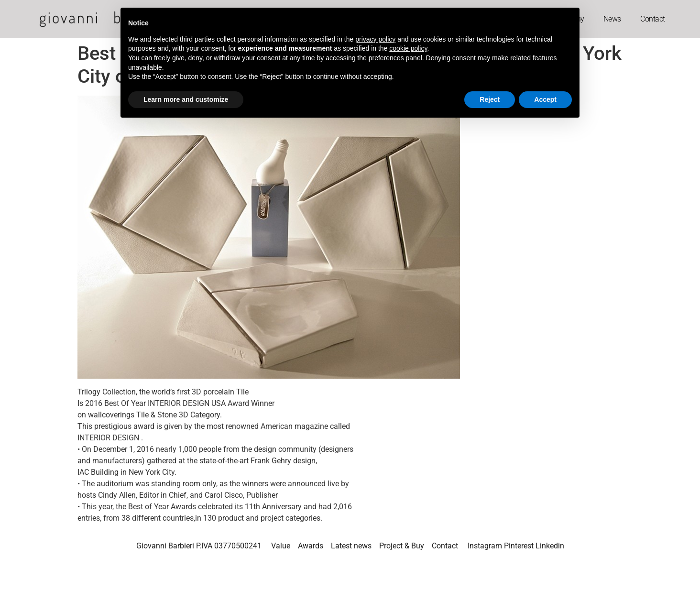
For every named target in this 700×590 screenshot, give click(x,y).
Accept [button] (545, 99)
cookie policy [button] (408, 48)
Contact (653, 19)
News (612, 19)
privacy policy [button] (375, 39)
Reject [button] (490, 99)
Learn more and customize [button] (186, 99)
